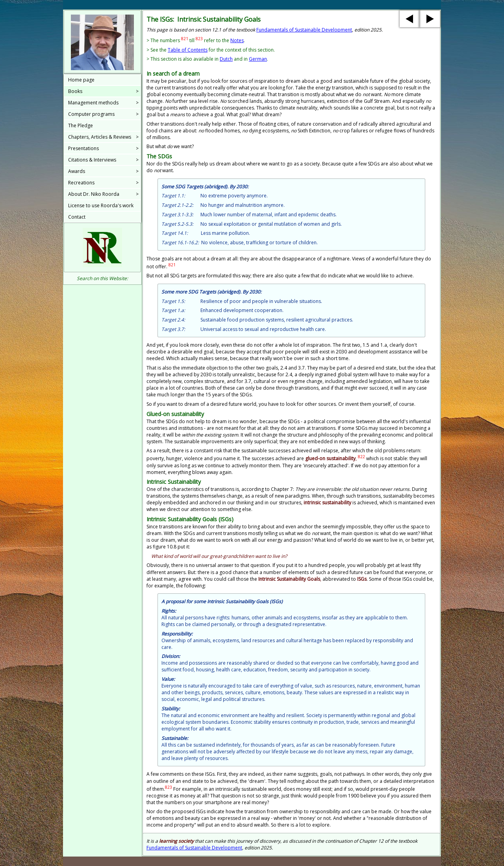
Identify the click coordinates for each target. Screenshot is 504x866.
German (258, 59)
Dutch (226, 59)
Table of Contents (188, 50)
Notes (237, 40)
